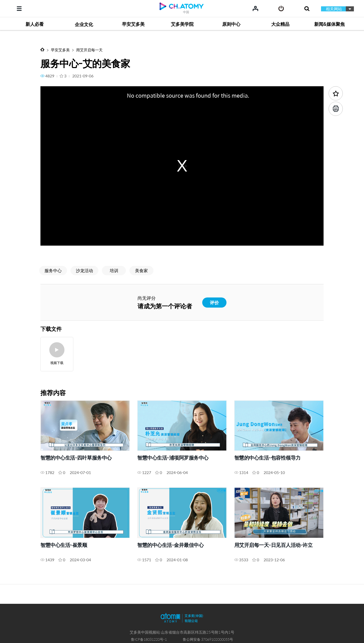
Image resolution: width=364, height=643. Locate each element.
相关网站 (334, 9)
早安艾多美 (60, 50)
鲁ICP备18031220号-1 (149, 639)
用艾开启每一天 (89, 50)
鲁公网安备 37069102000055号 (208, 639)
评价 (214, 302)
